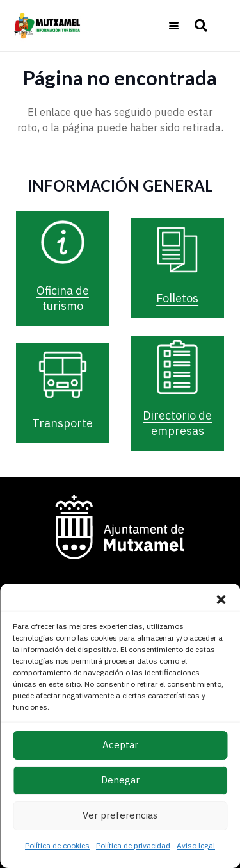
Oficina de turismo (63, 298)
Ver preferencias (120, 815)
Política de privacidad (133, 845)
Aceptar (120, 745)
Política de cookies (57, 845)
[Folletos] (177, 250)
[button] (221, 600)
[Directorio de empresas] (177, 367)
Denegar (120, 780)
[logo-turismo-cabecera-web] (49, 26)
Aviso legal (196, 845)
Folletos (177, 298)
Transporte (62, 423)
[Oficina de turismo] (63, 242)
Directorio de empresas (177, 423)
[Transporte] (63, 375)
